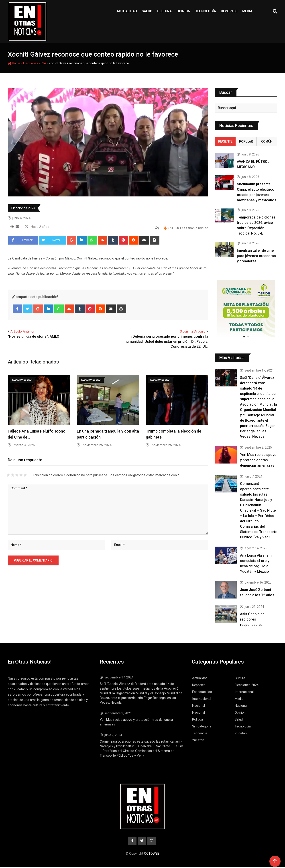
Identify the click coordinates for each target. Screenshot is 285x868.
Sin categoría (202, 726)
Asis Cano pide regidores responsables (252, 619)
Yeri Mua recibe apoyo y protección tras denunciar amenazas (258, 460)
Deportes (229, 11)
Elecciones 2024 (35, 63)
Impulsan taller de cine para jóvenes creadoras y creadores (256, 256)
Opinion (183, 11)
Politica (197, 719)
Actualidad (127, 11)
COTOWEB (152, 854)
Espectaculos (202, 692)
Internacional (244, 692)
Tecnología (206, 11)
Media (247, 11)
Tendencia (200, 733)
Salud (147, 11)
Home (14, 63)
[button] (244, 337)
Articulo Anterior (22, 331)
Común (267, 141)
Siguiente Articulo (193, 331)
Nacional (198, 706)
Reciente (225, 141)
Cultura (164, 11)
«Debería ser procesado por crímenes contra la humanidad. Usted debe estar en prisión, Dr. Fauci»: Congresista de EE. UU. (166, 341)
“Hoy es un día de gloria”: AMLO (34, 336)
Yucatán (241, 733)
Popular (246, 141)
